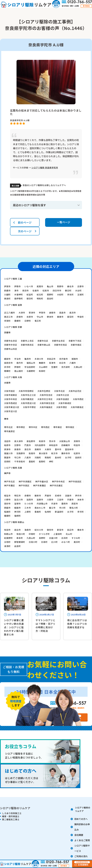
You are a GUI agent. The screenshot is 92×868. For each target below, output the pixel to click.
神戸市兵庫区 (56, 485)
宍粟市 (70, 500)
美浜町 (77, 542)
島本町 (58, 457)
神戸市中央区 (58, 481)
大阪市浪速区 (63, 399)
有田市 (7, 530)
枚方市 (54, 453)
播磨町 (7, 516)
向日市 (62, 363)
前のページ (25, 222)
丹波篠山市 (42, 504)
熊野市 (60, 286)
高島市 (62, 313)
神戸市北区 (10, 481)
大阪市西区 (78, 399)
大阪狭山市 (65, 441)
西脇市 (7, 508)
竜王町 (38, 321)
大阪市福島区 (46, 407)
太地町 (7, 542)
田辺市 (70, 530)
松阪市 (46, 291)
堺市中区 (33, 427)
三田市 (60, 500)
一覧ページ (64, 222)
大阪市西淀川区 (28, 403)
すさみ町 (76, 538)
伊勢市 (18, 286)
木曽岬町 (19, 295)
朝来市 (38, 496)
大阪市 (7, 383)
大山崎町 (43, 367)
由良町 (18, 546)
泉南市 (18, 449)
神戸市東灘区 (40, 485)
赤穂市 (28, 496)
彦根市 (20, 317)
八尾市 (28, 457)
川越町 (7, 295)
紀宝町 (30, 295)
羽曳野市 (21, 453)
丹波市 (54, 504)
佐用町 (48, 512)
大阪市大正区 (63, 395)
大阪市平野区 (29, 407)
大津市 (22, 313)
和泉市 (42, 441)
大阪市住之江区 (28, 395)
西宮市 (75, 504)
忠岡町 (7, 461)
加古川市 (19, 500)
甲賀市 (42, 313)
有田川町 (21, 534)
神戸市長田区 (75, 481)
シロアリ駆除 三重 (13, 279)
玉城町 (80, 295)
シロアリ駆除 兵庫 (13, 468)
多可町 (80, 512)
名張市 (36, 291)
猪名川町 (74, 508)
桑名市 (70, 286)
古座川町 (53, 538)
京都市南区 (76, 345)
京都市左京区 (58, 341)
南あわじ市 (40, 508)
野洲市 (50, 317)
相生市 (7, 496)
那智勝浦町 (20, 542)
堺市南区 (70, 427)
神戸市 (7, 473)
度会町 (50, 299)
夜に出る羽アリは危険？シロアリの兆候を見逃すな (77, 624)
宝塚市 (18, 504)
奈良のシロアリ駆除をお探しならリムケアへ (44, 185)
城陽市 (75, 359)
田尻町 (78, 457)
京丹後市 (63, 359)
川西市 (50, 500)
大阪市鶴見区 (27, 399)
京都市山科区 (11, 349)
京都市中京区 (11, 345)
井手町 (7, 367)
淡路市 (68, 496)
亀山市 (50, 286)
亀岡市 (28, 359)
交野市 (18, 445)
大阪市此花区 (75, 391)
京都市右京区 (11, 341)
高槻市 (38, 449)
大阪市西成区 (11, 403)
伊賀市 (7, 286)
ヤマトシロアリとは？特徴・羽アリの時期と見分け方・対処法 (46, 625)
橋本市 (80, 530)
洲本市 (80, 500)
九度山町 (31, 538)
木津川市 (39, 359)
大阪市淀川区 (11, 411)
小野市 (7, 500)
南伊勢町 (19, 299)
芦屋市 (48, 496)
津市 (16, 291)
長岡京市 (8, 363)
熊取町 (48, 457)
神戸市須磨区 (25, 481)
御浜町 (30, 299)
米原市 (30, 317)
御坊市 (50, 530)
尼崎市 (58, 496)
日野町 (28, 321)
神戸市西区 (24, 485)
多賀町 (7, 321)
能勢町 (42, 461)
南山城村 (19, 371)
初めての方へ (81, 819)
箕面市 (7, 457)
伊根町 (18, 367)
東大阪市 (43, 453)
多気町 (70, 295)
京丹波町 (66, 367)
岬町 (51, 461)
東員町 (7, 299)
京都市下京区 (75, 341)
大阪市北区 (60, 391)
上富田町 (58, 534)
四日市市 (57, 291)
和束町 (42, 371)
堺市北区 (8, 427)
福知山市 (31, 363)
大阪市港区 (62, 407)
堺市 (6, 419)
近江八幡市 (10, 313)
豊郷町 (18, 321)
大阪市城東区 (11, 395)
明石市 (18, 496)
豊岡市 (65, 504)
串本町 (20, 538)
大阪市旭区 (10, 391)
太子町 (68, 457)
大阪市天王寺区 (45, 399)
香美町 (38, 512)
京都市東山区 (44, 345)
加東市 (40, 500)
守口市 (18, 457)
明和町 (40, 299)
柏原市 (7, 445)
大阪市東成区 (65, 403)
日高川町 (33, 542)
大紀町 (60, 295)
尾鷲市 (40, 286)
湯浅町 (7, 546)
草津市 (32, 313)
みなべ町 (66, 542)
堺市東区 (58, 427)
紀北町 (40, 295)
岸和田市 (53, 445)
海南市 (28, 530)
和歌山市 (8, 534)
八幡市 (73, 363)
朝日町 (68, 291)
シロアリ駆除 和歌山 (14, 522)
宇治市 (18, 359)
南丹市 (20, 363)
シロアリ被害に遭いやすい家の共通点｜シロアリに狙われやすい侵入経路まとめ (14, 627)
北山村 (69, 534)
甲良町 (80, 317)
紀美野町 (8, 538)
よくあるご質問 (82, 840)
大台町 (78, 291)
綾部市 (7, 359)
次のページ (25, 231)
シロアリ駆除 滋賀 (13, 305)
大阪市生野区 (44, 391)
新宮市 (60, 530)
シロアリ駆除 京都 (13, 327)
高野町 (42, 538)
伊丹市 (78, 496)
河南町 (38, 457)
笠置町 (54, 367)
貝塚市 (77, 441)
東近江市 (8, 317)
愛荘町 (70, 317)
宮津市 (52, 363)
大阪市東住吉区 (47, 403)
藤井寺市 (66, 453)
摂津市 (7, 449)
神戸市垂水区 (42, 481)
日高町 (44, 542)
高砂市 (7, 504)
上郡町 (28, 512)
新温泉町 (59, 512)
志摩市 (80, 286)
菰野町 (50, 295)
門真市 (28, 445)
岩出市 (18, 530)
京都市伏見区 (61, 345)
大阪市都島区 (77, 407)
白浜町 (65, 538)
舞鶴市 (42, 363)
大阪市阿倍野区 (26, 391)
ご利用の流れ (81, 856)
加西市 (30, 500)
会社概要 (79, 835)
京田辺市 (51, 359)
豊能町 (32, 461)
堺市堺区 (21, 427)
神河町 (18, 512)
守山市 (40, 317)
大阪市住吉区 (46, 395)
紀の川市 (39, 530)
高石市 (28, 449)
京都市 (7, 332)
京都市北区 (43, 341)
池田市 (7, 441)
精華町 (7, 371)
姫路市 (18, 508)
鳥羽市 (26, 291)
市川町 (62, 508)
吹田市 (77, 445)
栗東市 (60, 317)
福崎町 (18, 516)
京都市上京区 (27, 341)
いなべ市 (29, 286)
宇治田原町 (30, 367)
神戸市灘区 (10, 485)
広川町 (54, 542)
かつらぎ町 (44, 534)
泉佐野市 (31, 441)
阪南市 (32, 453)
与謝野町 (31, 371)
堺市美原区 (10, 431)
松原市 (77, 453)
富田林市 (69, 449)
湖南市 (52, 313)
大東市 (48, 449)
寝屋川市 (8, 453)
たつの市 (29, 504)
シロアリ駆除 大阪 (13, 377)
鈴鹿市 (7, 291)
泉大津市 (19, 441)
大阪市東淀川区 (12, 407)
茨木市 (52, 441)
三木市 (28, 508)
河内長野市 (40, 445)
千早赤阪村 (20, 461)
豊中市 (58, 449)
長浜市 (73, 313)
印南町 (32, 534)
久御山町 (78, 367)
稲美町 (7, 512)
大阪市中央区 (11, 399)
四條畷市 (66, 445)
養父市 (52, 508)
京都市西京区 (27, 345)
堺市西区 (45, 427)
